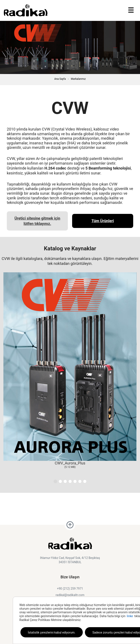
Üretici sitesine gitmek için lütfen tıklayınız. (37, 221)
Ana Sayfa (60, 79)
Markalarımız (78, 79)
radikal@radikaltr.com (70, 595)
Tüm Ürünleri (103, 221)
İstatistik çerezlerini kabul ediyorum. (52, 632)
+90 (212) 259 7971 (70, 589)
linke (130, 616)
